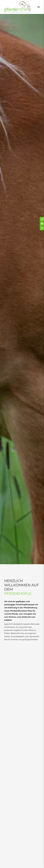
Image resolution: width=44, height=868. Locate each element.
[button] (39, 7)
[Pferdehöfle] (18, 7)
